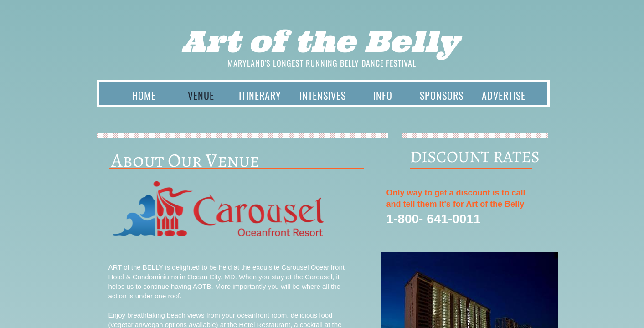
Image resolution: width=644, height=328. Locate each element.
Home (144, 95)
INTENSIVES (323, 95)
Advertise (504, 95)
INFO (383, 95)
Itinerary (260, 95)
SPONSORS (442, 95)
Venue (201, 95)
